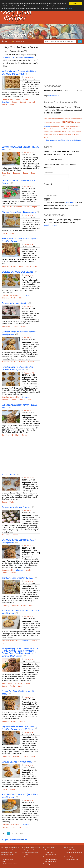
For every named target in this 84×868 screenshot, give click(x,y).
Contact (27, 857)
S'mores (13, 789)
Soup (58, 135)
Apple (21, 267)
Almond (12, 233)
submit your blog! (51, 225)
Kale (74, 126)
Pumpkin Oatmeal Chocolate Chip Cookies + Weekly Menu (17, 368)
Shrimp (46, 135)
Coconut (23, 102)
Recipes (5, 41)
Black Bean (74, 118)
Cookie (14, 102)
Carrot (33, 173)
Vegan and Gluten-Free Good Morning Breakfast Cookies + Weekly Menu (19, 728)
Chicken (67, 122)
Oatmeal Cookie (8, 99)
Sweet (69, 135)
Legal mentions (8, 859)
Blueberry (80, 118)
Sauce (73, 132)
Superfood (5, 435)
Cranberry (5, 606)
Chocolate (5, 102)
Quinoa (51, 132)
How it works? (50, 852)
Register (70, 202)
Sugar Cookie (7, 207)
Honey (71, 126)
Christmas (18, 207)
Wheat (28, 267)
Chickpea (5, 298)
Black (69, 118)
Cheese (58, 123)
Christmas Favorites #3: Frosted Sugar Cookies (19, 182)
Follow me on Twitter (10, 864)
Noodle (49, 129)
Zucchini (46, 137)
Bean (63, 118)
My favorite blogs (18, 41)
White (12, 105)
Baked (54, 118)
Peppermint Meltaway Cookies (16, 507)
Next (21, 833)
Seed (31, 606)
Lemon (78, 126)
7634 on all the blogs (25, 57)
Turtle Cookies (8, 475)
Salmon (69, 132)
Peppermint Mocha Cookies (14, 303)
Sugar (34, 207)
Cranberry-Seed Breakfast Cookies (17, 578)
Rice (55, 132)
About (26, 855)
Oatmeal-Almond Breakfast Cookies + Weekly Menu (19, 333)
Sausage (78, 132)
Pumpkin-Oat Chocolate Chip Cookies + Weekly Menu (20, 796)
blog (5, 862)
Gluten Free (6, 757)
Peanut (68, 129)
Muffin (45, 129)
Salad (64, 132)
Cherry (13, 573)
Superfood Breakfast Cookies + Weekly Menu (20, 406)
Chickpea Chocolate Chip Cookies (17, 272)
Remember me (51, 196)
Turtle (12, 502)
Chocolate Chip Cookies (10, 295)
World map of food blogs (74, 852)
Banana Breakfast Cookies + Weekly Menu (18, 693)
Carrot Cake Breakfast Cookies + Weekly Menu (20, 148)
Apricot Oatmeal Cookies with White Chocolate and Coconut (19, 73)
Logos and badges (51, 859)
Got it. (75, 3)
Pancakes (59, 129)
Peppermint (6, 327)
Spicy (61, 135)
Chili (75, 123)
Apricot (4, 105)
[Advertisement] (21, 127)
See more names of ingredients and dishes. (64, 140)
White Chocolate (22, 99)
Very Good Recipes (8, 848)
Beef (66, 118)
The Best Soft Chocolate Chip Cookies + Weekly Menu (20, 612)
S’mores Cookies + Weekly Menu (17, 762)
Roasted (59, 132)
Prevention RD (9, 57)
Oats (35, 267)
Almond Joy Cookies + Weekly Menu (19, 212)
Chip (21, 298)
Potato (77, 129)
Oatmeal (31, 102)
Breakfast (17, 173)
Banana (5, 686)
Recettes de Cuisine (72, 859)
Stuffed (65, 135)
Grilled (67, 126)
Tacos (73, 135)
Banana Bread (7, 683)
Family (13, 686)
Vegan (33, 757)
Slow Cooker (52, 135)
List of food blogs (71, 850)
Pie (74, 129)
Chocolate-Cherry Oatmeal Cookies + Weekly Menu (19, 541)
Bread (20, 686)
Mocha (23, 327)
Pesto (72, 129)
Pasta (64, 129)
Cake (4, 176)
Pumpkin (5, 400)
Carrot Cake (6, 173)
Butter (51, 123)
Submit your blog (50, 850)
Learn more (69, 8)
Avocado (49, 118)
